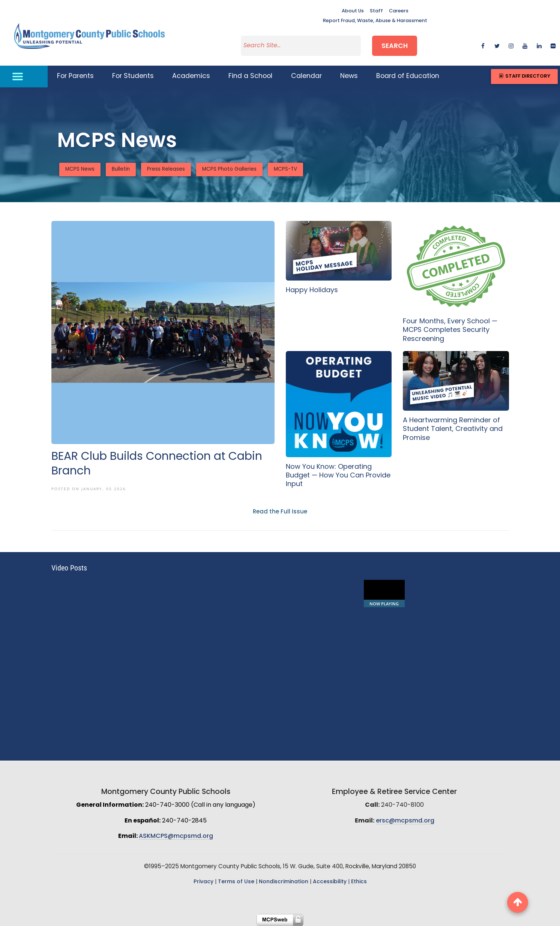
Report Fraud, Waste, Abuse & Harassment (375, 21)
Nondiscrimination (284, 882)
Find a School (250, 76)
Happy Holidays (312, 290)
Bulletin (121, 169)
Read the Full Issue (280, 512)
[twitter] (497, 46)
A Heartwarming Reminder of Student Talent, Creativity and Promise (453, 429)
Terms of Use (236, 882)
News (349, 76)
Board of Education (408, 76)
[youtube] (525, 46)
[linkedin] (539, 46)
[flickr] (553, 46)
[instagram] (511, 46)
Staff (376, 11)
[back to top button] (518, 902)
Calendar (306, 76)
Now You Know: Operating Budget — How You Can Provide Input (338, 476)
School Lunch (434, 584)
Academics (191, 76)
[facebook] (483, 46)
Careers (399, 11)
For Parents (75, 76)
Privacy (203, 882)
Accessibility (330, 882)
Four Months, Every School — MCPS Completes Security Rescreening (450, 330)
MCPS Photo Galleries (229, 169)
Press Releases (166, 169)
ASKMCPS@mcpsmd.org (176, 836)
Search (395, 46)
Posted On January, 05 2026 (89, 489)
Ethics (359, 882)
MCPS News (80, 169)
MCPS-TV (285, 169)
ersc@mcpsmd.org (405, 821)
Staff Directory (524, 76)
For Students (133, 76)
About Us (353, 11)
